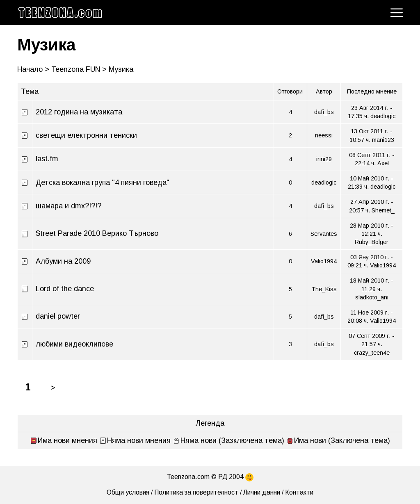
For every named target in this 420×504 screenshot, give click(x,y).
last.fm (47, 159)
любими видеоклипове (74, 344)
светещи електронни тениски (86, 135)
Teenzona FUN (76, 69)
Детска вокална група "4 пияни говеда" (103, 182)
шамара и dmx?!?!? (68, 206)
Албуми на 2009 (63, 261)
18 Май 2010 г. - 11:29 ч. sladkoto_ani (372, 289)
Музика (46, 45)
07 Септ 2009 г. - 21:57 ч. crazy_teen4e (372, 344)
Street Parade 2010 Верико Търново (97, 233)
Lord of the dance (65, 289)
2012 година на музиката (79, 112)
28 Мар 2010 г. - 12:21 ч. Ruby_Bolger (372, 234)
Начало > (33, 69)
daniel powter (58, 316)
